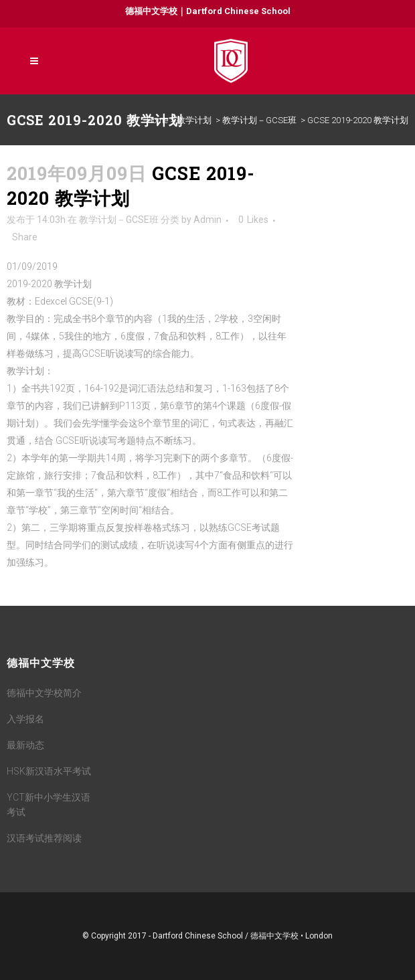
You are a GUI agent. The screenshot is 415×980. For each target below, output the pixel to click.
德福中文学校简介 (44, 693)
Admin (207, 220)
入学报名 (25, 719)
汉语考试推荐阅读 (44, 838)
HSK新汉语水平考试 (49, 771)
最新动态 (25, 745)
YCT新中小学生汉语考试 (49, 805)
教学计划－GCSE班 (259, 120)
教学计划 (194, 120)
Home (157, 120)
